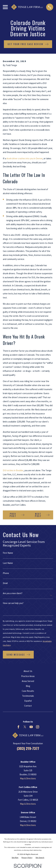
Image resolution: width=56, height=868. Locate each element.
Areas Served (28, 681)
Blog (28, 686)
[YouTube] (31, 727)
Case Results (28, 691)
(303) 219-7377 (28, 748)
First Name (8, 553)
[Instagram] (38, 727)
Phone (6, 573)
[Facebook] (18, 727)
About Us (28, 671)
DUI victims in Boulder (13, 470)
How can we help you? (13, 603)
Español (28, 701)
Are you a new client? (13, 593)
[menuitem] (15, 858)
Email (5, 583)
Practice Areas (28, 676)
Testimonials (28, 696)
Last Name (8, 563)
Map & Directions (28, 778)
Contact (28, 706)
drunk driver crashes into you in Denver (24, 158)
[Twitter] (25, 727)
